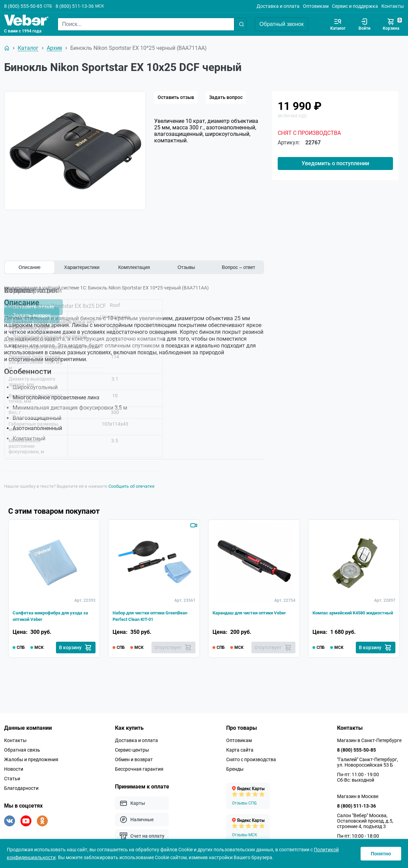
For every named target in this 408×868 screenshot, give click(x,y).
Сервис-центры (132, 747)
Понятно (381, 854)
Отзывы (186, 267)
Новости (14, 766)
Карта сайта (240, 747)
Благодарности (21, 785)
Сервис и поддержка (355, 6)
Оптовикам (316, 6)
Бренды (235, 766)
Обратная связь (22, 747)
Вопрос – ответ (238, 267)
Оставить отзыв (176, 97)
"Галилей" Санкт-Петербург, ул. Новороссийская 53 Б (368, 759)
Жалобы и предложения (31, 757)
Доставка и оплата (278, 6)
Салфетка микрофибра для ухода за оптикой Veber (48, 611)
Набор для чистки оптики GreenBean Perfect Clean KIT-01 (152, 611)
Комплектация (134, 267)
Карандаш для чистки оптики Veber (251, 611)
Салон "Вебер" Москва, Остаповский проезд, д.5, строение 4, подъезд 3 (365, 818)
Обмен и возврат (134, 757)
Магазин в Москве (358, 794)
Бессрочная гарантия (139, 766)
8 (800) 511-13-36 (75, 6)
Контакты (393, 6)
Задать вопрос (226, 97)
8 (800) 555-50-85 (23, 6)
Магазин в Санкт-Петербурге (369, 738)
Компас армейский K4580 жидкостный (346, 611)
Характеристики (82, 267)
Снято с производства (251, 757)
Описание (29, 267)
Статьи (12, 776)
